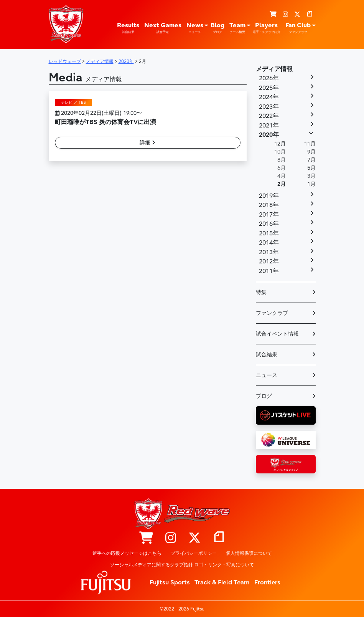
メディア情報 (274, 69)
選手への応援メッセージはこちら (127, 553)
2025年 (269, 88)
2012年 (269, 261)
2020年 (269, 135)
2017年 (269, 215)
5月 (311, 168)
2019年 (269, 196)
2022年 (269, 116)
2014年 (269, 243)
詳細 (147, 143)
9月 (311, 152)
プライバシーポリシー (194, 553)
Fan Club (298, 28)
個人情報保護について (249, 553)
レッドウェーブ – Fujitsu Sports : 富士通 (66, 24)
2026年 (269, 78)
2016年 (269, 224)
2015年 (269, 233)
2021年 (269, 126)
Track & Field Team (222, 582)
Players (267, 28)
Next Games (163, 28)
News (195, 28)
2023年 (269, 107)
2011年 (269, 271)
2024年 (269, 97)
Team (237, 28)
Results (128, 28)
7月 (311, 160)
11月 (310, 144)
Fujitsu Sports (170, 582)
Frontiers (267, 582)
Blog (217, 28)
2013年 (269, 252)
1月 (311, 184)
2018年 (269, 205)
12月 (280, 144)
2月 (282, 184)
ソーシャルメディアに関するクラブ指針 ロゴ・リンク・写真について (182, 565)
